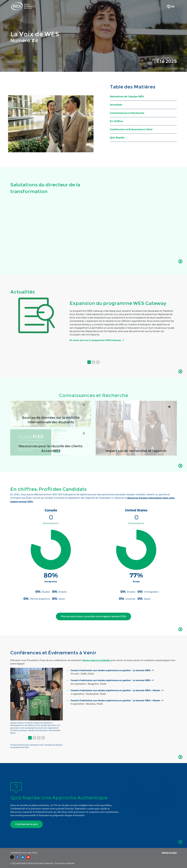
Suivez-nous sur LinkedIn (97, 660)
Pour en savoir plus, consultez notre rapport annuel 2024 (91, 617)
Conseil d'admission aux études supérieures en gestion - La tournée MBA (114, 670)
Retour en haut (169, 853)
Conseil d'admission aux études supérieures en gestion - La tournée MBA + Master (115, 692)
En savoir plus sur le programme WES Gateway (98, 340)
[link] (22, 7)
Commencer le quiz (27, 824)
